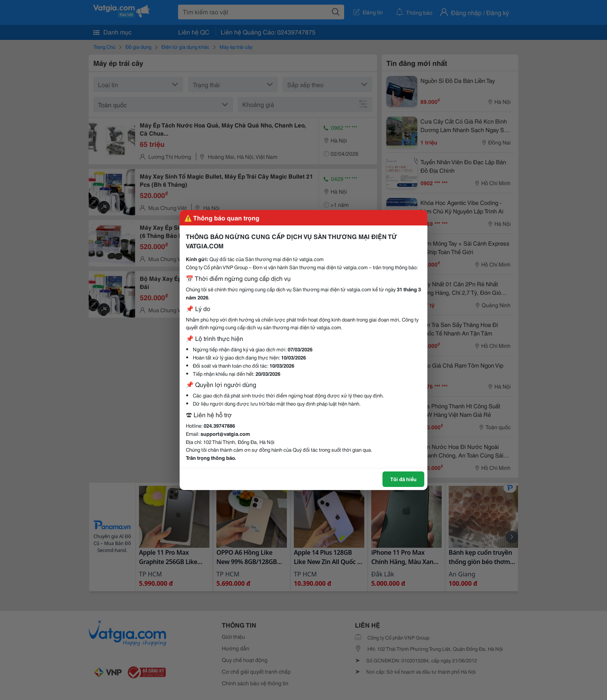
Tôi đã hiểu (403, 479)
